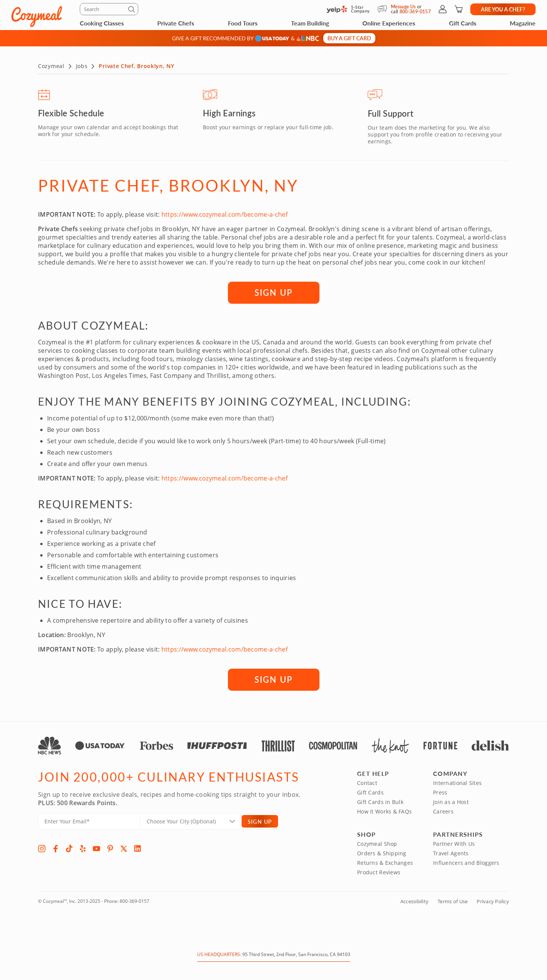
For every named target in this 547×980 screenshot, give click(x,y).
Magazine (523, 23)
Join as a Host (451, 801)
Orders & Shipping (382, 852)
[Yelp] (83, 848)
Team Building (310, 23)
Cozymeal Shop (377, 843)
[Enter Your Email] (89, 821)
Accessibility (414, 901)
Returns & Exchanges (385, 862)
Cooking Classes (102, 23)
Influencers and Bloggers (466, 862)
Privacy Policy (493, 901)
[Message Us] (384, 9)
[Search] (109, 9)
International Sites (457, 782)
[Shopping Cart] (458, 9)
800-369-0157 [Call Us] (415, 12)
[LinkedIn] (138, 848)
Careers (443, 811)
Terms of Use (453, 901)
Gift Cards (463, 23)
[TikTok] (69, 848)
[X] (124, 848)
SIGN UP (273, 292)
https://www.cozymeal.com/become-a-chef (224, 214)
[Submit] (133, 11)
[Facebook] (55, 848)
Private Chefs (176, 23)
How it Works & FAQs (384, 811)
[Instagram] (42, 848)
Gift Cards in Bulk (380, 801)
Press (440, 792)
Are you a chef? (503, 9)
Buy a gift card (349, 38)
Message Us (403, 7)
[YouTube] (96, 848)
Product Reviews (379, 871)
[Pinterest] (110, 848)
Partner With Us (454, 843)
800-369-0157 (134, 900)
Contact (367, 782)
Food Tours (243, 23)
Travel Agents (451, 852)
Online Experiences (389, 23)
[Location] (195, 821)
